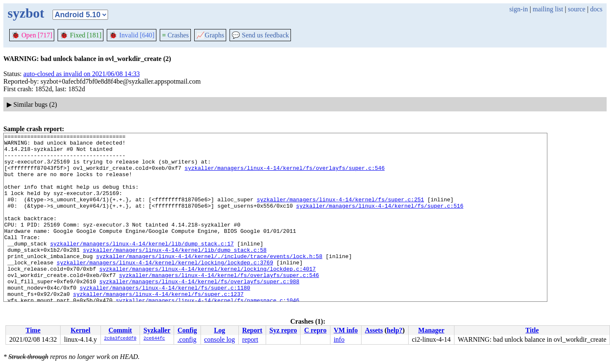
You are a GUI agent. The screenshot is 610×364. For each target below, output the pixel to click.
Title (532, 330)
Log (220, 330)
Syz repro (283, 330)
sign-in (518, 9)
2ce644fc (154, 339)
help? (395, 330)
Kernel (81, 330)
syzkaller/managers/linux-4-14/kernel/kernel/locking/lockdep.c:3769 (165, 289)
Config (187, 330)
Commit (120, 330)
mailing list (548, 9)
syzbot (26, 13)
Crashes (175, 35)
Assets (374, 330)
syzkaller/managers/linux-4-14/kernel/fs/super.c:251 (341, 213)
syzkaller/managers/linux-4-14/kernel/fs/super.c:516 (380, 221)
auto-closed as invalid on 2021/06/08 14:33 (82, 74)
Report (252, 330)
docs (596, 9)
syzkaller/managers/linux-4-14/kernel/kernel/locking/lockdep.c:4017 (207, 296)
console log (220, 339)
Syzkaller (157, 330)
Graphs (210, 35)
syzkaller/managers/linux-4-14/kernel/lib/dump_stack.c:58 (175, 274)
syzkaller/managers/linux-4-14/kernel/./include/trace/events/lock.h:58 (209, 281)
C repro (315, 330)
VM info (346, 330)
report (250, 339)
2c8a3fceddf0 (120, 339)
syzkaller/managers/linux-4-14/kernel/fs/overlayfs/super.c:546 (285, 175)
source (577, 9)
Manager (431, 330)
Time (33, 330)
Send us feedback (260, 35)
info (339, 339)
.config (187, 339)
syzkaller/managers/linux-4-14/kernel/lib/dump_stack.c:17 (142, 266)
